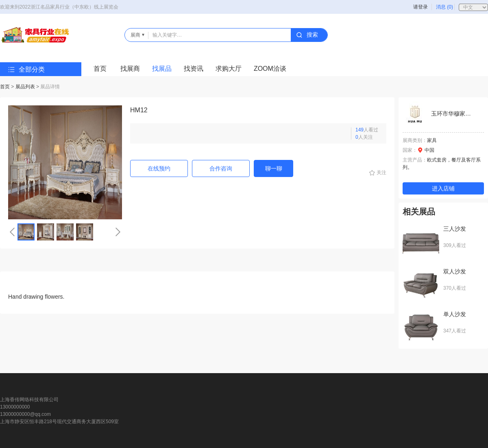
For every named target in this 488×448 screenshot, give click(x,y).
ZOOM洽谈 (270, 69)
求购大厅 (229, 69)
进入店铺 (443, 188)
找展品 (162, 69)
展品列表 (25, 87)
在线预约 (159, 168)
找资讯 (194, 69)
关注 (381, 173)
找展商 (130, 69)
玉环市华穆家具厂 (454, 114)
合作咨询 (221, 168)
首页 (100, 69)
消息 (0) (444, 7)
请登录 (420, 7)
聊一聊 (274, 168)
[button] (12, 232)
